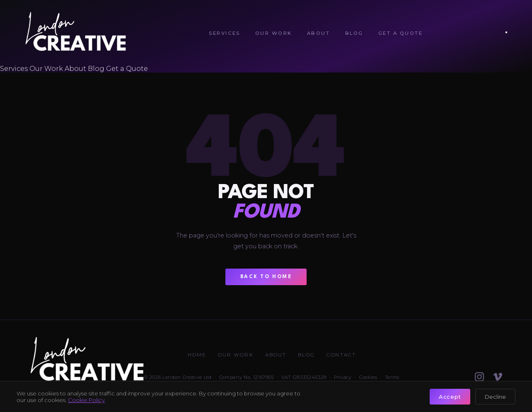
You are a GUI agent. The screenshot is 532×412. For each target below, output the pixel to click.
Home (197, 355)
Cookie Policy (86, 400)
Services (224, 33)
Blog (354, 33)
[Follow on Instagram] (479, 377)
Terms (392, 377)
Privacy (343, 377)
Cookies (368, 377)
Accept (450, 397)
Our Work (274, 33)
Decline (495, 397)
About (319, 33)
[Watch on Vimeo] (498, 377)
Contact (341, 355)
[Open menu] (506, 32)
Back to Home (266, 277)
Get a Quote (401, 33)
